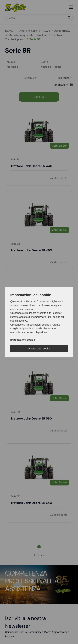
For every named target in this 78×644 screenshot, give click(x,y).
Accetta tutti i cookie (39, 348)
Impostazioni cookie (23, 340)
